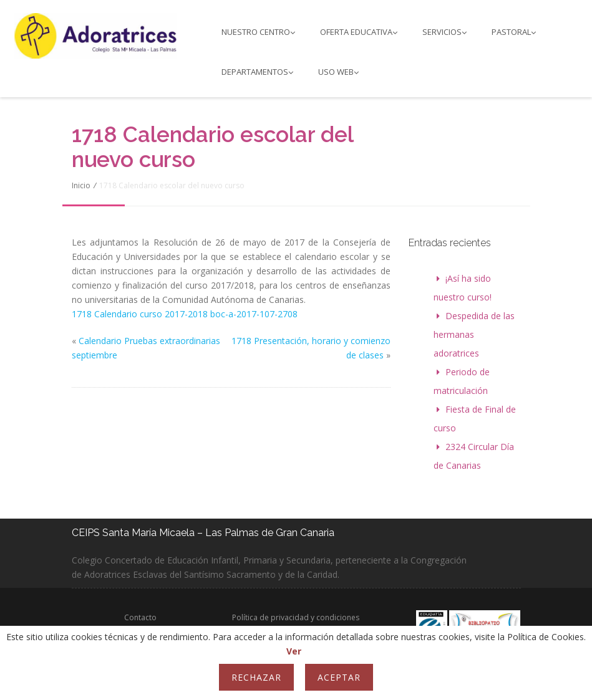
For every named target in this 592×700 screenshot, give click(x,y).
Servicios (444, 32)
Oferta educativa (359, 32)
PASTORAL (514, 32)
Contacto (140, 617)
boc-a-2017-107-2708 (253, 314)
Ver (294, 651)
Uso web (338, 72)
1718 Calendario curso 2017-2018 (140, 314)
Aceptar (339, 677)
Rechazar (256, 677)
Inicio (81, 185)
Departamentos (257, 72)
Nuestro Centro (258, 32)
